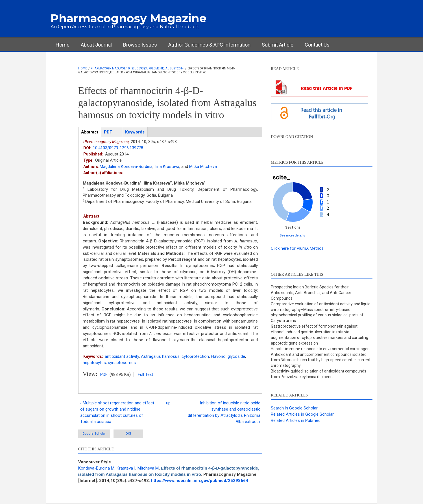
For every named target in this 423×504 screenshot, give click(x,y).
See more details (292, 235)
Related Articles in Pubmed (296, 420)
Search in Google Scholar (294, 408)
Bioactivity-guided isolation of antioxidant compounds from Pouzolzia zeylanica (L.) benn (319, 374)
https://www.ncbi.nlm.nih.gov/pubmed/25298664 (200, 481)
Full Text (145, 374)
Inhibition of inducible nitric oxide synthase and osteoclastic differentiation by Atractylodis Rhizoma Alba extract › (224, 412)
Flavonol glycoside (228, 356)
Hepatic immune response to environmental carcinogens (321, 349)
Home (63, 45)
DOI (128, 434)
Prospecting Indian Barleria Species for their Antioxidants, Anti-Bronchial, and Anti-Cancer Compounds (311, 293)
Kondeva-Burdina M (96, 468)
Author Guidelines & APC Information (209, 45)
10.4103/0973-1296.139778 (118, 148)
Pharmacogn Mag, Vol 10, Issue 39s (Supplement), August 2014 (137, 68)
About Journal (96, 45)
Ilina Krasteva (167, 166)
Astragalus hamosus (160, 356)
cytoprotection (195, 356)
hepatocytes (94, 363)
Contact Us (317, 45)
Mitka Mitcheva (203, 166)
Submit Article (278, 45)
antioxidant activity (122, 356)
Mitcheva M (148, 468)
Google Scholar (94, 434)
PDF (104, 374)
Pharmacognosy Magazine (128, 18)
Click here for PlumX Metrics (297, 248)
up (168, 403)
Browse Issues (140, 45)
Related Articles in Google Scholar (302, 414)
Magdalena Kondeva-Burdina (126, 166)
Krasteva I (126, 468)
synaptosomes (122, 363)
